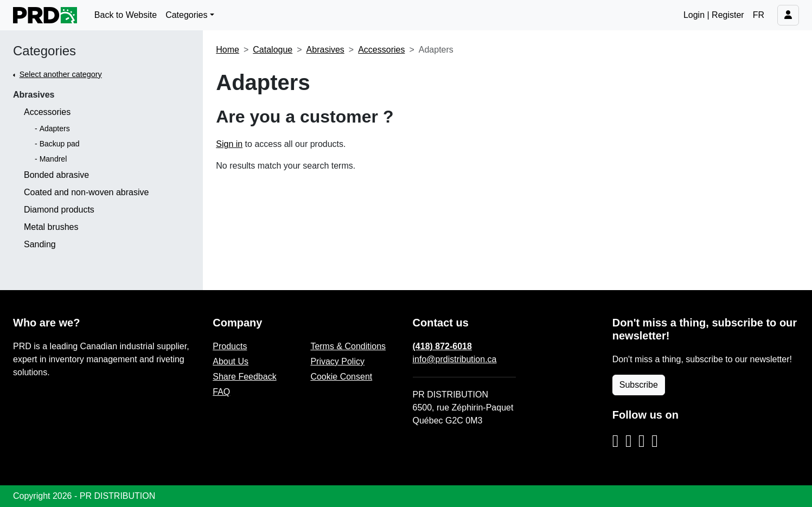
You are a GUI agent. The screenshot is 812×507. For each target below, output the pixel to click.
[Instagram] (616, 441)
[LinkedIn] (642, 441)
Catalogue (273, 50)
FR (759, 15)
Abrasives (34, 95)
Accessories (381, 50)
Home (228, 50)
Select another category (61, 74)
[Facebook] (629, 441)
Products (230, 346)
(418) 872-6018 (442, 346)
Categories (44, 51)
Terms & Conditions (348, 346)
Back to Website (126, 15)
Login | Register (714, 15)
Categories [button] (186, 15)
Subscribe (639, 385)
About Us (231, 361)
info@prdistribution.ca (455, 359)
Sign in (229, 144)
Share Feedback (244, 377)
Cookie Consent (341, 377)
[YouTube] (655, 441)
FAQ (221, 392)
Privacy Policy (337, 361)
